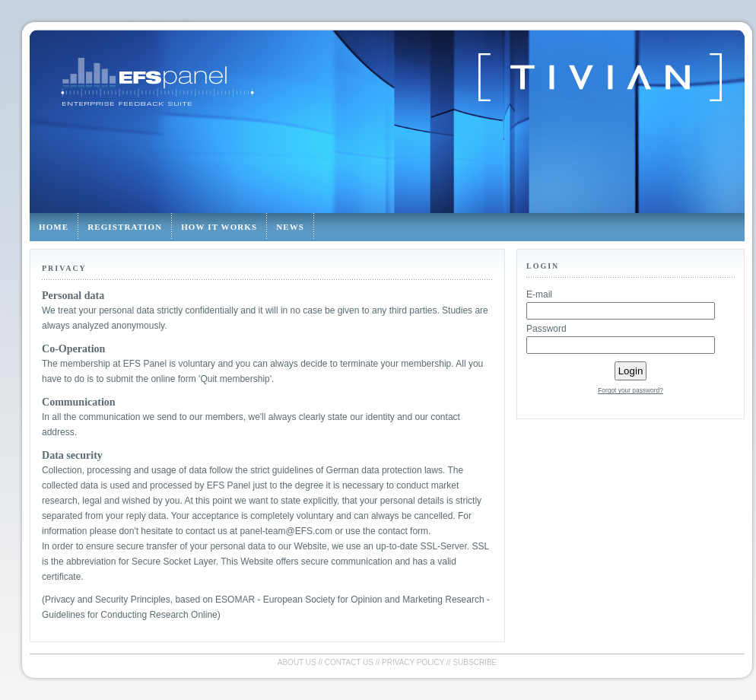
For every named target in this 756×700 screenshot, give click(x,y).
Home (54, 227)
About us (297, 662)
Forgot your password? (631, 390)
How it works (219, 227)
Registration (125, 227)
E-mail (539, 294)
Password (546, 329)
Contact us (349, 662)
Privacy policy (413, 662)
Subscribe (475, 662)
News (290, 227)
